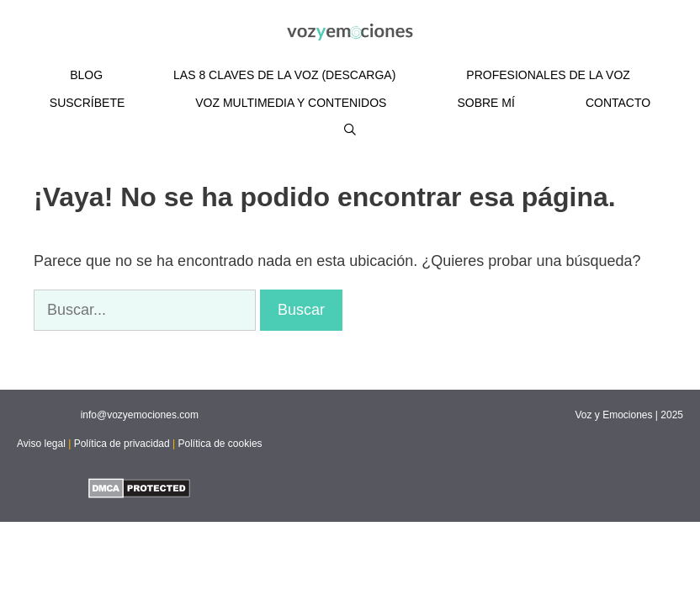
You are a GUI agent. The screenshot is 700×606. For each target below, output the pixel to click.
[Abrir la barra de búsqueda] (350, 130)
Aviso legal (41, 444)
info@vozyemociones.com (140, 415)
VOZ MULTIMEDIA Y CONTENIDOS (291, 103)
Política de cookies (220, 444)
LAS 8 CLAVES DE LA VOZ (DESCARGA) (284, 75)
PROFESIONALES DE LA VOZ (548, 75)
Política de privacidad (122, 444)
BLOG (86, 75)
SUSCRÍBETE (87, 103)
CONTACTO (618, 103)
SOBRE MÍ (485, 103)
